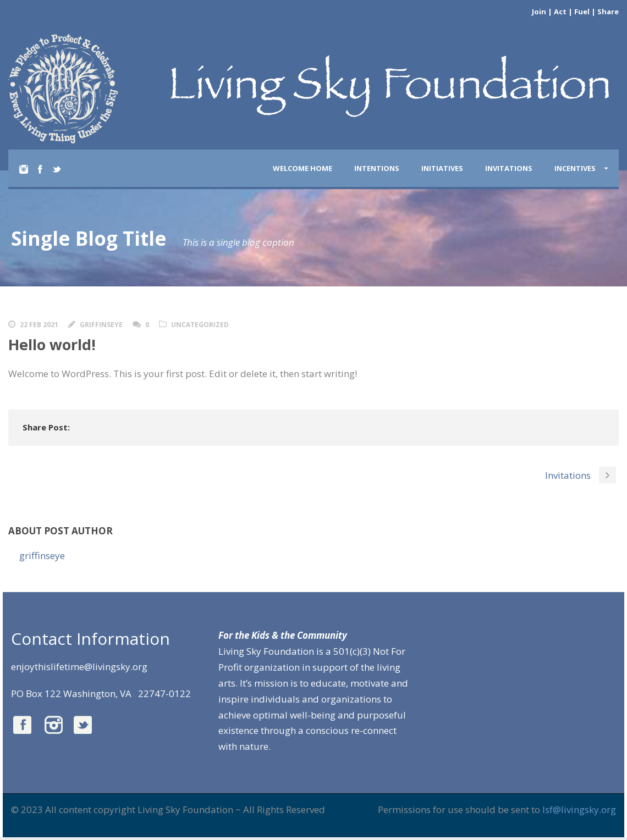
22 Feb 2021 (39, 325)
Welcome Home (302, 168)
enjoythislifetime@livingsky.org (79, 667)
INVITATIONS (509, 168)
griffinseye (101, 325)
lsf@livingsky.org (579, 809)
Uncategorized (200, 325)
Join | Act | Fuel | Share (575, 12)
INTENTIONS (377, 168)
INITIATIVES (442, 168)
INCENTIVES (575, 168)
